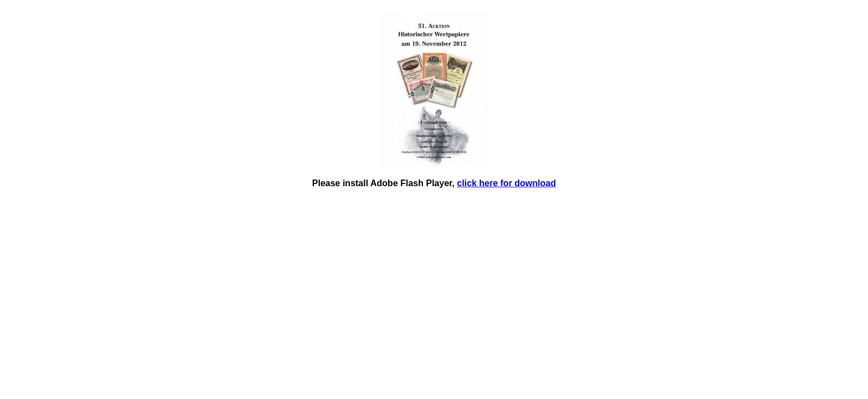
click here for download (507, 183)
